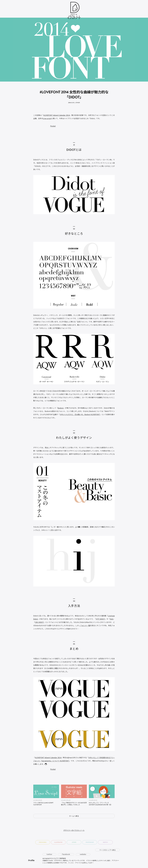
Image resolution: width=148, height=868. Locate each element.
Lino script (47, 118)
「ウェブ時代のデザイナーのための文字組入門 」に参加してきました (74, 804)
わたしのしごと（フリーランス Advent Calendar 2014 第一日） (101, 804)
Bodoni (61, 408)
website (83, 854)
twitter (49, 854)
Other (78, 103)
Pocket (53, 126)
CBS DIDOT (39, 622)
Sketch (105, 842)
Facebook (66, 854)
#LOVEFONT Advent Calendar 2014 (56, 115)
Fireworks (43, 842)
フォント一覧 (85, 625)
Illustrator (58, 842)
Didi (112, 619)
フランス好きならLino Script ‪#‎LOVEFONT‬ (43, 804)
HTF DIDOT (100, 619)
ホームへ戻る (74, 816)
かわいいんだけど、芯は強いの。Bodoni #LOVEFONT (80, 414)
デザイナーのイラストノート (74, 830)
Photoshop (90, 842)
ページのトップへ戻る (107, 850)
